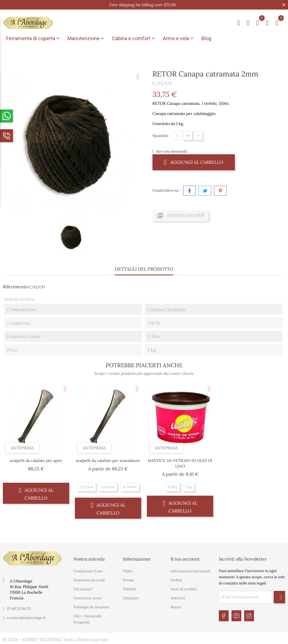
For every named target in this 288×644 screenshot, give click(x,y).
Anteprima (22, 448)
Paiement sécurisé (89, 580)
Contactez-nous (87, 598)
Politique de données (91, 607)
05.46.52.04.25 (19, 608)
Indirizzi (178, 598)
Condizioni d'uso (88, 571)
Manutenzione (86, 38)
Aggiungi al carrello (194, 162)
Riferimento (15, 287)
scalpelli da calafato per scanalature (108, 461)
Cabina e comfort (134, 38)
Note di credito (184, 589)
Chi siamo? (83, 589)
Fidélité (129, 589)
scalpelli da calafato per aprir (36, 461)
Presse (129, 580)
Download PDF (181, 216)
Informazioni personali (191, 571)
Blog (206, 38)
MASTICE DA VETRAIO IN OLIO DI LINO (180, 463)
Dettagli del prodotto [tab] (144, 269)
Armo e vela (179, 38)
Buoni (176, 607)
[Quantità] (177, 136)
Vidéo (128, 571)
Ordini (176, 580)
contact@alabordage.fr (26, 618)
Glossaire (131, 598)
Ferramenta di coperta (33, 38)
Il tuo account (185, 559)
